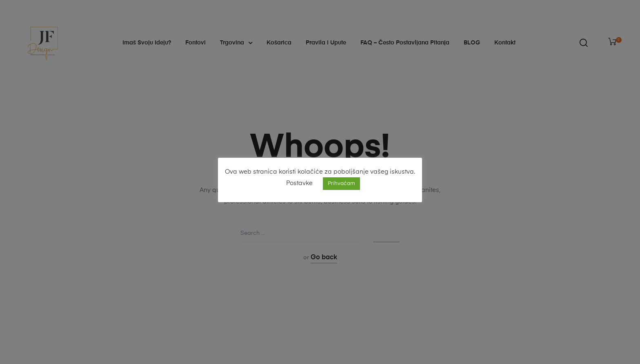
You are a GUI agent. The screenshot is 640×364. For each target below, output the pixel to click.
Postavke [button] (299, 183)
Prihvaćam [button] (341, 184)
